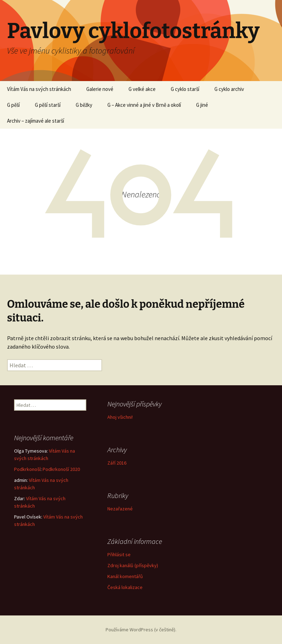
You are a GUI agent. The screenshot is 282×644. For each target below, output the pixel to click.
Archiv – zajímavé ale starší (36, 121)
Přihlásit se (119, 554)
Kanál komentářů (125, 576)
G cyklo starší (185, 89)
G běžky (84, 105)
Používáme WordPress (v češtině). (141, 630)
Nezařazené (120, 509)
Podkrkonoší (27, 469)
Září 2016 (117, 463)
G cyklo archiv (229, 89)
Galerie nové (100, 89)
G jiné (202, 105)
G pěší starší (48, 105)
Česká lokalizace (125, 587)
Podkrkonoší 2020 (61, 469)
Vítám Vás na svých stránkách (39, 89)
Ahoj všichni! (120, 417)
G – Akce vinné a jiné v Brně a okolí (144, 105)
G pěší (13, 105)
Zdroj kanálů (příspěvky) (133, 565)
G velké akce (142, 89)
